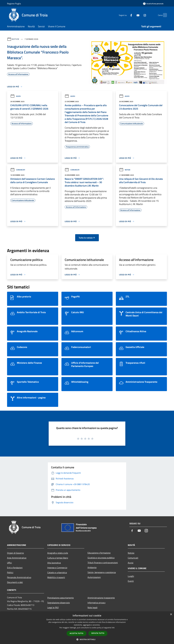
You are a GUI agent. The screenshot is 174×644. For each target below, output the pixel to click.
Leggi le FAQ (53, 607)
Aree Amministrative (17, 558)
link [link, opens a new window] (113, 628)
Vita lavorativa (54, 563)
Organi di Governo (15, 553)
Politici (10, 572)
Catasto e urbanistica (57, 572)
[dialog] (87, 628)
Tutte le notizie (87, 238)
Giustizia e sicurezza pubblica (101, 558)
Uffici (9, 563)
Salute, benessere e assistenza (102, 572)
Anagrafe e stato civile (58, 553)
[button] (87, 639)
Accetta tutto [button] (77, 633)
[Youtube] (133, 15)
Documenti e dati (15, 582)
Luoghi (131, 576)
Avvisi (15, 96)
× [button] (171, 614)
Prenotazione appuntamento (60, 598)
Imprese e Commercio (57, 568)
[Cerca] (164, 15)
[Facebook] (126, 15)
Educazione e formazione (99, 553)
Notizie (16, 39)
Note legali (93, 607)
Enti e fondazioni (15, 568)
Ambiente (92, 567)
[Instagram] (139, 15)
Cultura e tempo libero (58, 558)
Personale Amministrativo (19, 577)
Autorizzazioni (94, 577)
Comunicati (18, 170)
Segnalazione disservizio (59, 603)
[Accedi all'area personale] (153, 4)
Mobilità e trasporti (56, 577)
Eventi (131, 581)
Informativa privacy (97, 603)
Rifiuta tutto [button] (98, 633)
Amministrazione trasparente (101, 598)
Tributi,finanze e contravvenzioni (103, 563)
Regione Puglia (14, 4)
